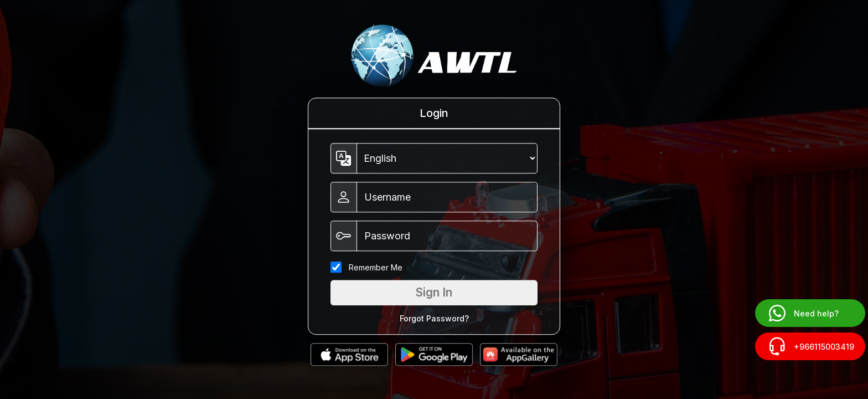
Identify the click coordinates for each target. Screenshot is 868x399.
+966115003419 (810, 346)
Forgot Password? (434, 318)
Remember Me (376, 267)
